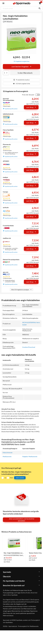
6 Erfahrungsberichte (22, 84)
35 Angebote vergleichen (21, 61)
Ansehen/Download (29, 347)
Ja (5, 478)
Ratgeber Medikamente (30, 456)
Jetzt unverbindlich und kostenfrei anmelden (22, 520)
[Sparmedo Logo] (22, 3)
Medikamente (7, 456)
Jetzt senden (20, 478)
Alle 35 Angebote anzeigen (22, 290)
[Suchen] (39, 8)
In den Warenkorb (25, 73)
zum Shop (31, 107)
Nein (12, 478)
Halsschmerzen (8, 453)
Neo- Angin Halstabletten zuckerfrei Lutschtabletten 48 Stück (14, 553)
